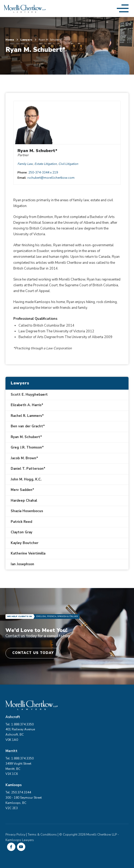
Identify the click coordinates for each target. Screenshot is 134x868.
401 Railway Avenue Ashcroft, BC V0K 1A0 (20, 735)
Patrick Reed (21, 522)
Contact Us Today (33, 653)
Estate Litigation (46, 164)
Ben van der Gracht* (28, 426)
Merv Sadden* (22, 490)
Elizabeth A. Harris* (27, 405)
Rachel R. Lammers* (27, 416)
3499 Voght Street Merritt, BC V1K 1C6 (18, 769)
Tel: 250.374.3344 (18, 792)
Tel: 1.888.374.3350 (20, 724)
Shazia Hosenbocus (27, 511)
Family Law (25, 164)
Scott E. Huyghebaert (29, 395)
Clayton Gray (22, 532)
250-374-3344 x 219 (43, 172)
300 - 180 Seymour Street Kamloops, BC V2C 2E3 (24, 803)
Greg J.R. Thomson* (27, 447)
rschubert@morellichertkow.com (51, 178)
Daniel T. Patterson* (28, 469)
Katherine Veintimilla (28, 553)
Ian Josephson (22, 564)
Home (12, 40)
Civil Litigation (68, 164)
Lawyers (28, 40)
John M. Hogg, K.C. (26, 479)
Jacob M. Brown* (24, 458)
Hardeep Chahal (24, 501)
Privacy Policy (15, 835)
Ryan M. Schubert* (26, 437)
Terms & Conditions (42, 835)
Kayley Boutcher (25, 543)
